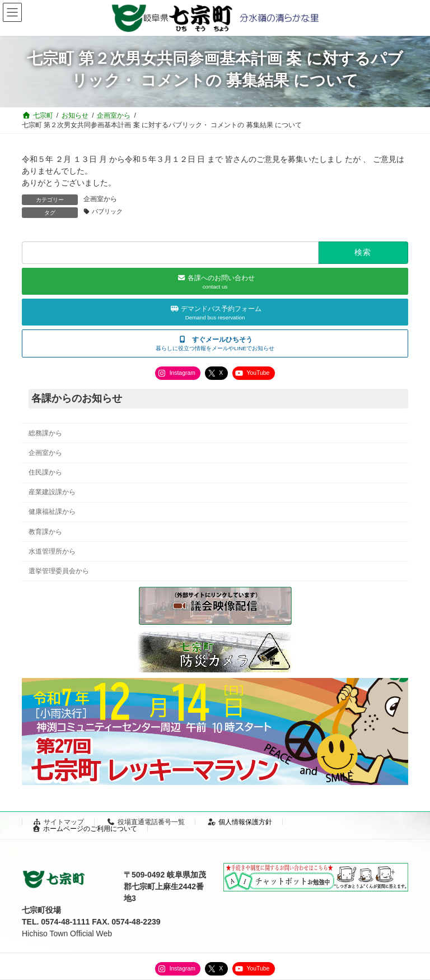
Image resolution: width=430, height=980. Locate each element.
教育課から (45, 532)
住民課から (45, 472)
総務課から (45, 433)
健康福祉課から (52, 512)
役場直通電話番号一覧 (146, 822)
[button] (215, 343)
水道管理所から (52, 551)
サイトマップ (58, 822)
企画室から (100, 199)
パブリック (107, 211)
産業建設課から (52, 492)
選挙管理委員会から (59, 571)
